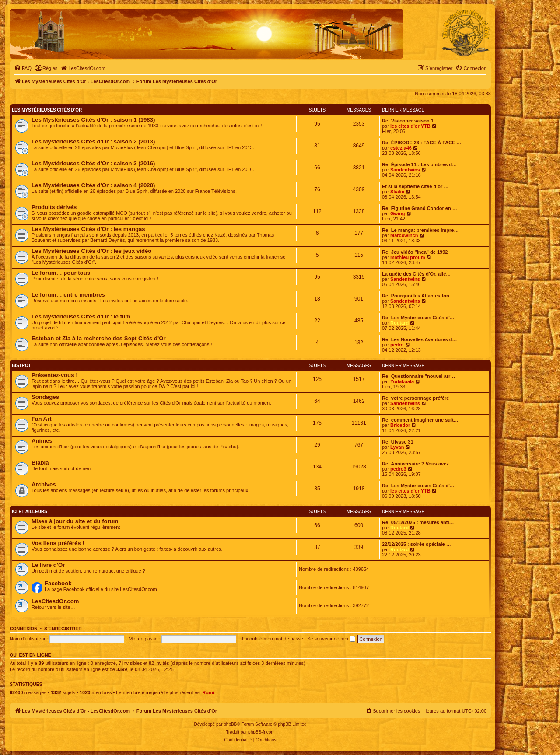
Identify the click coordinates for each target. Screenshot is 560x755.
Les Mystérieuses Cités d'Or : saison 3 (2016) (93, 163)
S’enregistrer (63, 629)
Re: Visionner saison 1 (408, 121)
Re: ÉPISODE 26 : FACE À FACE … (422, 143)
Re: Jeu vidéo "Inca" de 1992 (415, 252)
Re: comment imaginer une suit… (420, 420)
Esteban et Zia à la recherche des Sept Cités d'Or (99, 338)
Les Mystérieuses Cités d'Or (47, 110)
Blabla (40, 463)
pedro (397, 345)
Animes (42, 441)
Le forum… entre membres (68, 295)
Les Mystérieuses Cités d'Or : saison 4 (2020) (93, 185)
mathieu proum (408, 257)
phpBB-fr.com (261, 732)
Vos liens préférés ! (58, 543)
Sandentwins (405, 170)
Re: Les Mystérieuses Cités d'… (418, 318)
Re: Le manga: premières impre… (420, 230)
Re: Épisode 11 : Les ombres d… (419, 164)
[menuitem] (23, 68)
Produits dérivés (54, 207)
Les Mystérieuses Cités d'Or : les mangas (88, 229)
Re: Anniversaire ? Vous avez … (418, 464)
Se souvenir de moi (331, 639)
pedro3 (398, 469)
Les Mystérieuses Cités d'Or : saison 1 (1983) (93, 120)
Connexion (24, 629)
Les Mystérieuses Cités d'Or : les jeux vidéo (91, 251)
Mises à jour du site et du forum (75, 521)
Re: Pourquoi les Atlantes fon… (418, 296)
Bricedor (400, 425)
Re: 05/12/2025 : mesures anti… (418, 522)
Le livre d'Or (48, 565)
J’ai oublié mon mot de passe (272, 639)
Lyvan (397, 447)
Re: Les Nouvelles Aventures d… (420, 339)
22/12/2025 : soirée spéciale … (416, 544)
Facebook (58, 583)
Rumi (208, 692)
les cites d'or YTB (410, 126)
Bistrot (21, 365)
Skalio (397, 192)
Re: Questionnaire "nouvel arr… (418, 376)
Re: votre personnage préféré (415, 398)
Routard (399, 323)
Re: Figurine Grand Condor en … (420, 208)
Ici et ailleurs (30, 512)
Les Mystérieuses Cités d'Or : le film (81, 316)
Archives (44, 484)
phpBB (230, 724)
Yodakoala (402, 381)
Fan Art (42, 419)
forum (63, 527)
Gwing (398, 213)
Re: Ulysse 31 (398, 442)
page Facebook (68, 589)
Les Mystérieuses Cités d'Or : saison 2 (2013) (93, 142)
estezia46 (401, 148)
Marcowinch (404, 235)
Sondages (45, 397)
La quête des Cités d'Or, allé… (416, 274)
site (42, 527)
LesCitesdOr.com (138, 589)
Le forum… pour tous (61, 273)
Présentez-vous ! (55, 375)
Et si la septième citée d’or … (415, 186)
